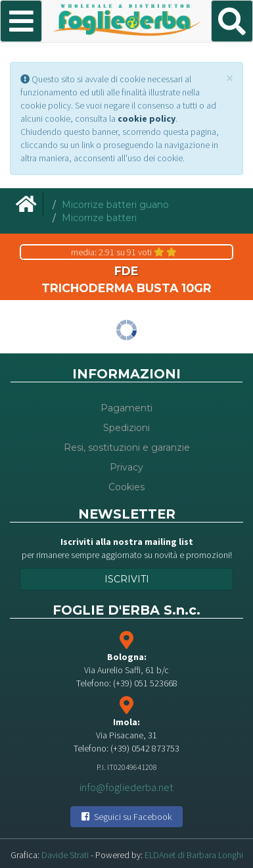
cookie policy (147, 118)
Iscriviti (127, 579)
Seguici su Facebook (126, 817)
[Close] (230, 78)
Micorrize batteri (99, 218)
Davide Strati (65, 855)
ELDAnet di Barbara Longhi (194, 855)
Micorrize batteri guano (115, 205)
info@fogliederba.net (126, 786)
